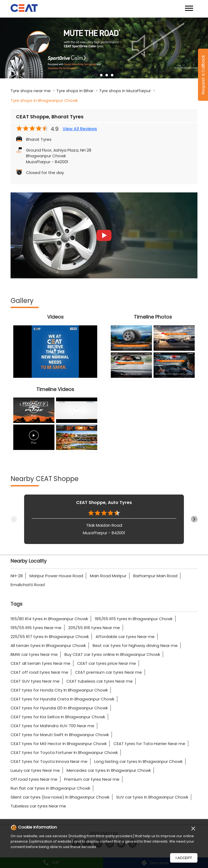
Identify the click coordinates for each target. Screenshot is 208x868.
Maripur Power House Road (56, 576)
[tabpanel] (104, 48)
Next (194, 519)
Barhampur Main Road (155, 576)
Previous (14, 519)
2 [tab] (101, 75)
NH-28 (17, 576)
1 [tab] (96, 75)
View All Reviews (80, 129)
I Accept (184, 858)
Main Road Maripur (108, 576)
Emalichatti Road (28, 585)
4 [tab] (112, 75)
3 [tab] (107, 75)
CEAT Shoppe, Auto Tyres (104, 503)
